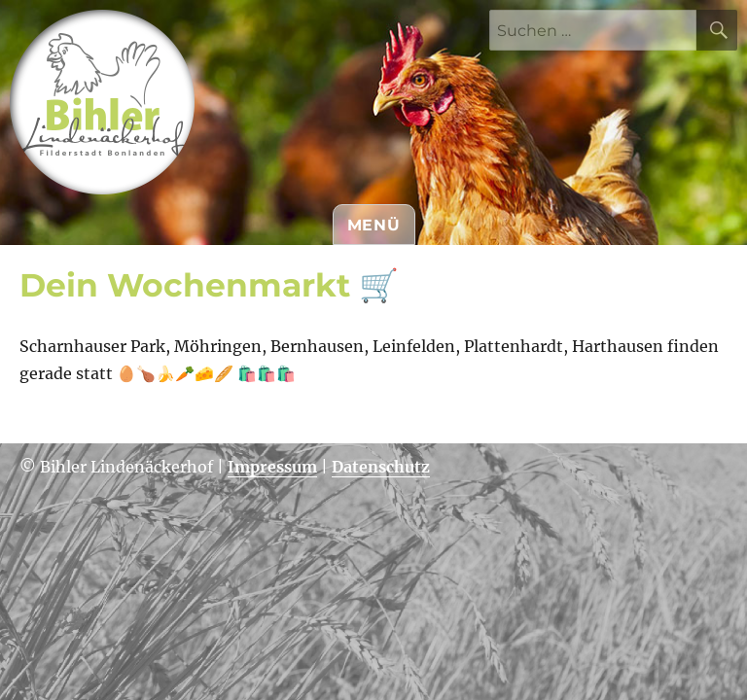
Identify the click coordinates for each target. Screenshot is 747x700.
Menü (374, 225)
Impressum (272, 467)
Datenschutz (381, 467)
